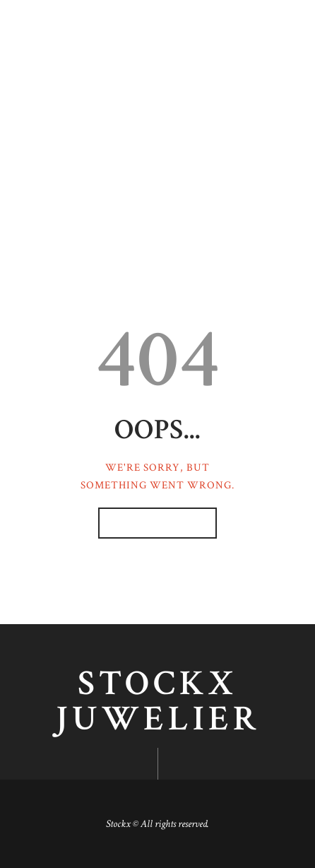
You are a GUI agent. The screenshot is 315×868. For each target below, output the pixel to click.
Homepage (150, 523)
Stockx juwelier (158, 702)
